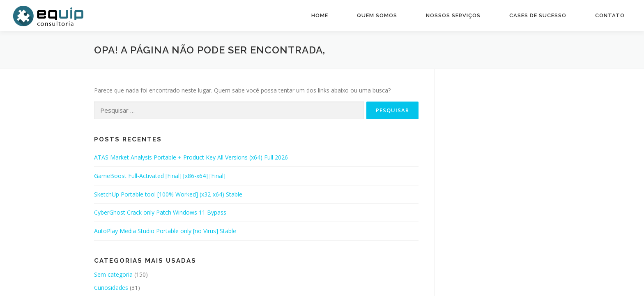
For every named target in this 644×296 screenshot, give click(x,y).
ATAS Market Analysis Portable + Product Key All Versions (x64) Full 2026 (191, 157)
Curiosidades (111, 288)
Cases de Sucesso (538, 15)
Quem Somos (377, 15)
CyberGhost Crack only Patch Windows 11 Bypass (160, 212)
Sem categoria (113, 274)
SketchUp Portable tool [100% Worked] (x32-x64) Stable (168, 194)
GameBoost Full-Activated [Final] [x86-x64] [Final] (160, 176)
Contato (610, 15)
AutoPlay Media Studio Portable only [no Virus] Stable (165, 231)
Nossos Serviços (453, 15)
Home (320, 15)
